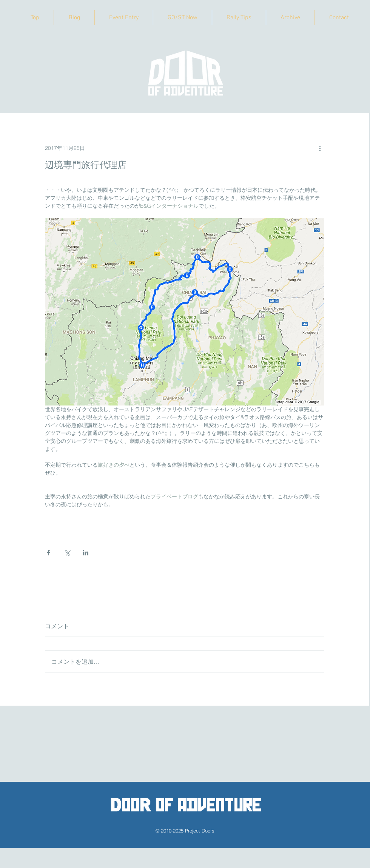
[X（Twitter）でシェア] (67, 553)
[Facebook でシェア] (49, 553)
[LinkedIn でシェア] (86, 553)
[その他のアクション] (320, 148)
